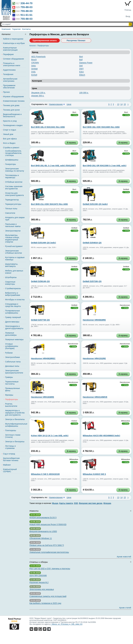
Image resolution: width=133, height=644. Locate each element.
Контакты (26, 29)
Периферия (8, 54)
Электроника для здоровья (42, 589)
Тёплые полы (11, 209)
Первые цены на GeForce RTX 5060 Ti (47, 545)
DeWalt (34, 69)
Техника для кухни (11, 110)
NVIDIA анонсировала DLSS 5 (43, 518)
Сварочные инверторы (10, 283)
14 (121, 104)
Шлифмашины (12, 160)
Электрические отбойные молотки (13, 252)
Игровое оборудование (13, 97)
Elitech (82, 75)
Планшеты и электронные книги (12, 64)
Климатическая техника (14, 101)
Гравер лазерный (13, 317)
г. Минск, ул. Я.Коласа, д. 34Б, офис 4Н (66, 624)
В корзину (71, 143)
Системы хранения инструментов (14, 187)
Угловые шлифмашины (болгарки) (12, 346)
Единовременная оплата (45, 40)
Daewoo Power (86, 63)
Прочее (6, 92)
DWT (81, 69)
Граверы (9, 377)
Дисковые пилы (12, 366)
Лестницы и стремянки (10, 447)
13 (118, 104)
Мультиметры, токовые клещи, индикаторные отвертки (12, 239)
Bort (81, 57)
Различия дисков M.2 (39, 582)
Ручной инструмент (14, 246)
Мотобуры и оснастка (15, 300)
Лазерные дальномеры (11, 334)
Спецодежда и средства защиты (13, 305)
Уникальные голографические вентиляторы (49, 552)
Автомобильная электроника (10, 80)
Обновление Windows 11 (41, 538)
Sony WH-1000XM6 (38, 575)
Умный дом (8, 134)
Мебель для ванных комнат (14, 272)
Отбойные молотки (14, 182)
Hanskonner (125, 305)
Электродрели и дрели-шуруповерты (14, 327)
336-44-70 (26, 3)
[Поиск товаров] (65, 24)
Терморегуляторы (13, 204)
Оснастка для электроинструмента (14, 194)
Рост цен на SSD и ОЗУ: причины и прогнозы (50, 569)
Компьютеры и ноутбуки (14, 43)
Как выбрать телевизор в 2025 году (45, 603)
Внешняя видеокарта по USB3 (43, 531)
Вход (128, 16)
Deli (81, 66)
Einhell (34, 75)
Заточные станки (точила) (13, 436)
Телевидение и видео (13, 125)
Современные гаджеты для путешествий (48, 596)
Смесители (10, 213)
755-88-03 (26, 7)
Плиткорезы (11, 430)
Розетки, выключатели (11, 405)
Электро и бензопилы (15, 419)
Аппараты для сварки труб (15, 219)
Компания (6, 29)
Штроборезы (11, 277)
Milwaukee (126, 421)
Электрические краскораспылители (14, 372)
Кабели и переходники (13, 39)
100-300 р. (84, 93)
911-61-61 (26, 15)
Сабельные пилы (13, 362)
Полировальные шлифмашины (12, 312)
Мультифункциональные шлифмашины (15, 425)
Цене (69, 104)
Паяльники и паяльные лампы (13, 225)
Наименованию (56, 104)
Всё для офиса (10, 139)
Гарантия (16, 29)
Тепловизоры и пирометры (12, 176)
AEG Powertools (38, 57)
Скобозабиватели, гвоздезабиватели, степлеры (13, 153)
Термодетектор (12, 200)
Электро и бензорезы (15, 442)
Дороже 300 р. (38, 96)
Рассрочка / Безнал (76, 40)
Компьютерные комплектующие (10, 49)
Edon (82, 72)
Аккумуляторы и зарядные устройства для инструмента (15, 413)
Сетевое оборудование (13, 59)
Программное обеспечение (9, 87)
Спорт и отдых (10, 130)
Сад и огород (9, 454)
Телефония (8, 74)
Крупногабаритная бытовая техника (11, 459)
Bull (81, 60)
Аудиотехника (9, 70)
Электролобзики (13, 357)
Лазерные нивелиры (14, 339)
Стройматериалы (13, 288)
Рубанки (9, 353)
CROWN (35, 63)
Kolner (74, 421)
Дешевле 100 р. (38, 93)
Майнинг (7, 465)
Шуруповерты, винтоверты (12, 265)
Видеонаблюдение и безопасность (12, 115)
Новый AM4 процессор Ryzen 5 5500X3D (48, 524)
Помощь (128, 10)
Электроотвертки (13, 231)
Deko (34, 66)
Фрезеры (9, 395)
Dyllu (33, 72)
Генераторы (10, 164)
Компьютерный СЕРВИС (10, 470)
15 (125, 104)
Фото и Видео (9, 143)
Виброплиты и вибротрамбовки (13, 294)
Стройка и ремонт (11, 148)
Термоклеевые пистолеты (12, 383)
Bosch (34, 60)
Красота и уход (10, 121)
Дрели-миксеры (12, 322)
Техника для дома (11, 105)
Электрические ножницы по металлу (15, 170)
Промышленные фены (13, 389)
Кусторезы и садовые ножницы (15, 258)
